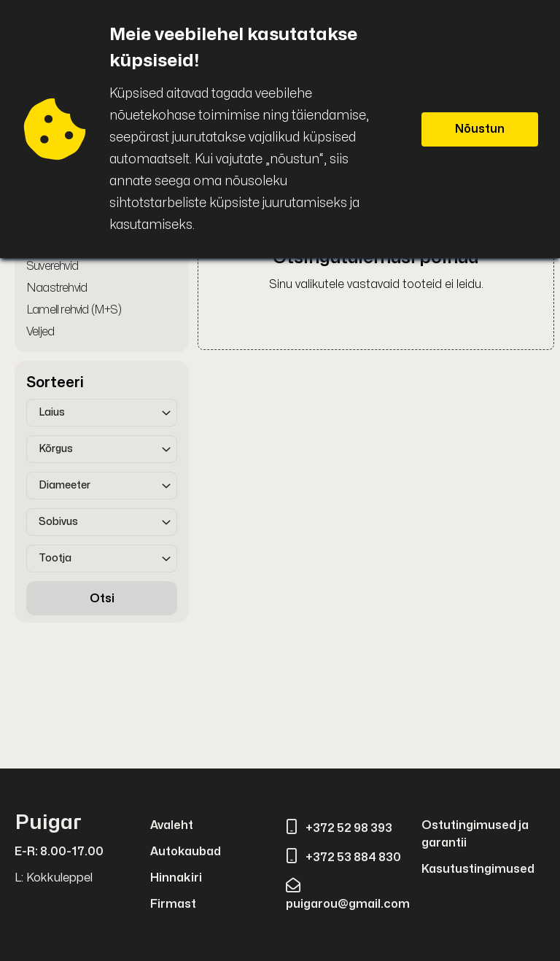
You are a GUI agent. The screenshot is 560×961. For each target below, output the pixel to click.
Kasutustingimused (478, 869)
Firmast (173, 904)
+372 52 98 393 (339, 828)
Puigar (48, 823)
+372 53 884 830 (343, 857)
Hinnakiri (176, 878)
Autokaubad (186, 852)
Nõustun (480, 129)
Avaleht (172, 825)
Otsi (102, 599)
